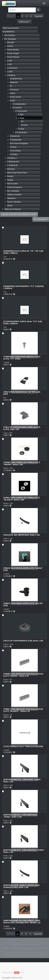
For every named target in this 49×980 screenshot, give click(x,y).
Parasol (10, 176)
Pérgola (10, 180)
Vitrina (10, 206)
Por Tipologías (10, 39)
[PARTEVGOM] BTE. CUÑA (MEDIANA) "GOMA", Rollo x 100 (20, 816)
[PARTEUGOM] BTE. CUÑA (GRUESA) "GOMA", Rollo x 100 (24, 851)
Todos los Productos (13, 209)
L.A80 (9, 64)
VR (22, 122)
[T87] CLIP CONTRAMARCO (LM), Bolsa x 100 (23, 641)
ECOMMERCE (9, 32)
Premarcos (14, 90)
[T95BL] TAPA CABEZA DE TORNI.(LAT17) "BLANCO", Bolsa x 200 (22, 499)
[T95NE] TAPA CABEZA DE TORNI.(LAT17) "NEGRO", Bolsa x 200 (22, 463)
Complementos (16, 79)
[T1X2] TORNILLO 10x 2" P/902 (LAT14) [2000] (23, 746)
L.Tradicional (12, 165)
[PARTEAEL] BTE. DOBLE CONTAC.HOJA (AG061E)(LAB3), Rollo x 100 (21, 886)
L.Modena (11, 75)
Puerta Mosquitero (15, 187)
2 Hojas (21, 118)
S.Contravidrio (21, 132)
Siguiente (39, 16)
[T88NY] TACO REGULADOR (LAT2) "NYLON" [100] (23, 604)
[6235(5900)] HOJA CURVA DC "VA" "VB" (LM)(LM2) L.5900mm (23, 252)
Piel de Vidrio (12, 184)
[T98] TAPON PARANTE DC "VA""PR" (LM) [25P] (22, 393)
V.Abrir (13, 101)
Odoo (17, 973)
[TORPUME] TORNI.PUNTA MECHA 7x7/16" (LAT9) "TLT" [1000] (22, 358)
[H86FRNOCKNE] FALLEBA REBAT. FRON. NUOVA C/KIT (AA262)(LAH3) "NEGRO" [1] (22, 921)
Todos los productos (11, 28)
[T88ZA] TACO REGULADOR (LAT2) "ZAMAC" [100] (23, 569)
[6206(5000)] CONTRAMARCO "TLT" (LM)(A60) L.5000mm (24, 287)
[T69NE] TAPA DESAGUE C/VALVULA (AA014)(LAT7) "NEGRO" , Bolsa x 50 (23, 675)
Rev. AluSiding (13, 191)
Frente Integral (13, 53)
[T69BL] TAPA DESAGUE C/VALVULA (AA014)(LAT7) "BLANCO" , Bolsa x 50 (23, 710)
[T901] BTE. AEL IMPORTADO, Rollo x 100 (22, 535)
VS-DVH (24, 125)
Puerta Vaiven (15, 97)
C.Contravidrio (21, 111)
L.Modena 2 (12, 158)
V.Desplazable (16, 140)
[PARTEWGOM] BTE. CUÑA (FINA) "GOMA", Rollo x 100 (22, 781)
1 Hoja (21, 114)
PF (11, 86)
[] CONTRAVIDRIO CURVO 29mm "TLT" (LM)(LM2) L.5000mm (23, 322)
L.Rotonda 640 (13, 162)
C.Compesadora (19, 104)
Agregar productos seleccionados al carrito (19, 214)
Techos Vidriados (14, 202)
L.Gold (10, 72)
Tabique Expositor (14, 195)
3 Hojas (21, 129)
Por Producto (10, 35)
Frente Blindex (13, 50)
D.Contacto (17, 108)
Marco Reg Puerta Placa (17, 173)
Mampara (11, 169)
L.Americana (12, 68)
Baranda (11, 42)
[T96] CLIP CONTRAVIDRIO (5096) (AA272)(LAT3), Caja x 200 (22, 428)
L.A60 (9, 61)
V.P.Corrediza (15, 151)
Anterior (11, 16)
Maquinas (14, 82)
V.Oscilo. (13, 147)
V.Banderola (15, 136)
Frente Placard (13, 57)
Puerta (12, 93)
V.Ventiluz (14, 154)
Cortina (10, 46)
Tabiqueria (11, 198)
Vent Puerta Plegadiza (19, 143)
